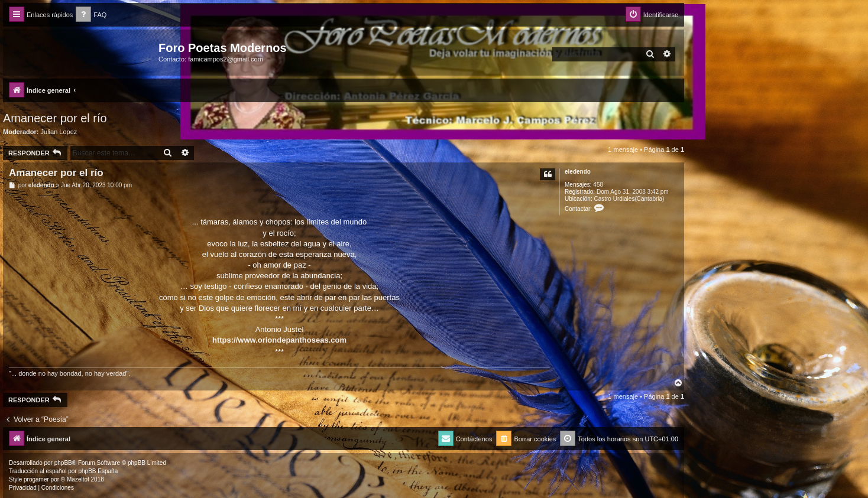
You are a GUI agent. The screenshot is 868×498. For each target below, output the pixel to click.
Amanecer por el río (55, 118)
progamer (36, 479)
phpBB (63, 463)
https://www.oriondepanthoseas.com (279, 340)
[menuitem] (91, 15)
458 (598, 185)
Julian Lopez (59, 132)
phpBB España (98, 471)
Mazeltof (78, 479)
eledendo (578, 172)
